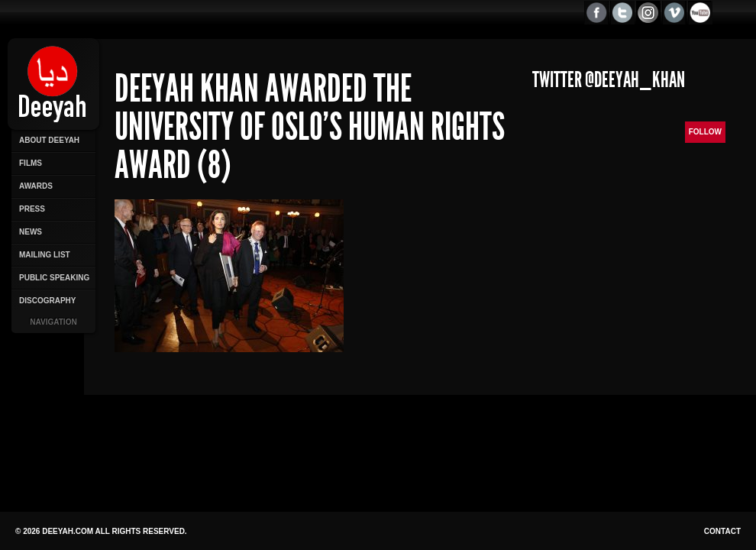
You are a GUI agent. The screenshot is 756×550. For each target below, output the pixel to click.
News (31, 232)
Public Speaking (54, 278)
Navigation (53, 322)
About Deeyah (49, 140)
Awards (36, 186)
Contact (722, 531)
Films (31, 163)
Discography (47, 301)
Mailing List (45, 255)
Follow (705, 132)
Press (32, 209)
